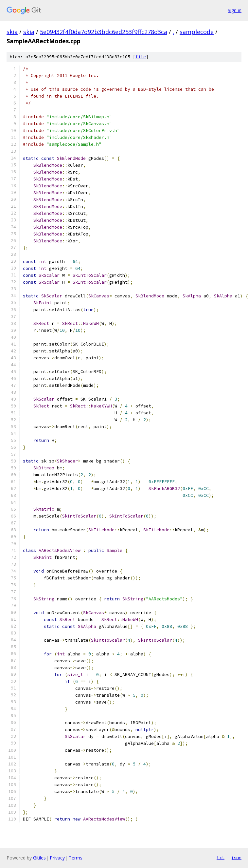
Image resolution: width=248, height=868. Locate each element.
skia (12, 32)
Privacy (57, 858)
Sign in (235, 10)
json (236, 858)
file (141, 57)
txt (221, 858)
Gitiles (39, 858)
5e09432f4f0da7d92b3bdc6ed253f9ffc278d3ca (104, 32)
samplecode (197, 32)
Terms (76, 858)
